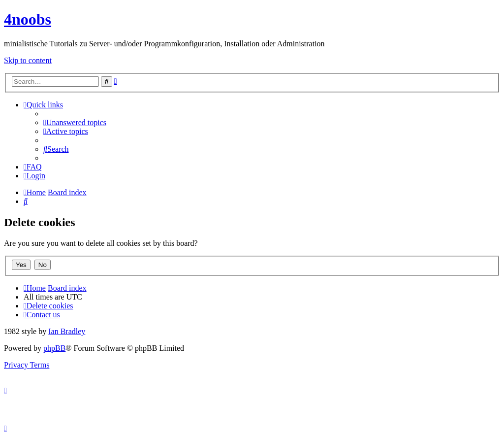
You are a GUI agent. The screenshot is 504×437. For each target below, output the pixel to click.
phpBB (54, 348)
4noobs (28, 19)
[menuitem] (75, 122)
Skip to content (28, 60)
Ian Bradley (67, 331)
